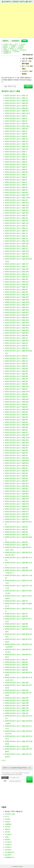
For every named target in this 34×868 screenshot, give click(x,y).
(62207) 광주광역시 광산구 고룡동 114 (16, 233)
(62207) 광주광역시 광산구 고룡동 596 (16, 381)
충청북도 (12, 49)
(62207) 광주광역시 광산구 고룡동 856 (16, 476)
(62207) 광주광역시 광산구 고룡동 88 (16, 177)
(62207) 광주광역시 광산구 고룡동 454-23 (17, 325)
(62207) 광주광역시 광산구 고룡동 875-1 (17, 499)
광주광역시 (23, 50)
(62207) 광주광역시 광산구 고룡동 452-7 (17, 312)
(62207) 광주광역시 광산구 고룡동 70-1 (17, 139)
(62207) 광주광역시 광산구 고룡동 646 (16, 417)
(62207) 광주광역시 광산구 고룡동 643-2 (17, 409)
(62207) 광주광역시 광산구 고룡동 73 (16, 157)
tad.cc (12, 867)
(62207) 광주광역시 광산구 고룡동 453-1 (17, 315)
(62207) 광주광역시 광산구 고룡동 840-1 (17, 463)
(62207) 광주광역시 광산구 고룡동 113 (16, 231)
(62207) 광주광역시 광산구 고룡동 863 (16, 489)
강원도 (5, 49)
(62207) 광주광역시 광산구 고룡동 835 (16, 448)
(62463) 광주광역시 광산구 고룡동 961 (16, 542)
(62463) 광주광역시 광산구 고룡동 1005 (17, 698)
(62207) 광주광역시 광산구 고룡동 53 (16, 116)
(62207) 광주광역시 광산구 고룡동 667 (16, 430)
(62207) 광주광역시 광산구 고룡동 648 (16, 420)
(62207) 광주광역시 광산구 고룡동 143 (16, 267)
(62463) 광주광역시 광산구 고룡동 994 (16, 667)
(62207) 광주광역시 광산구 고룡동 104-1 (17, 208)
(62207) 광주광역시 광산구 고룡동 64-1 (17, 129)
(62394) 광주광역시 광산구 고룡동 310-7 (17, 295)
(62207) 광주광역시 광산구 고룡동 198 (16, 284)
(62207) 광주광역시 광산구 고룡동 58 (16, 121)
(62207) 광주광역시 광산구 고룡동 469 (16, 335)
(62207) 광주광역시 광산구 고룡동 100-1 (17, 195)
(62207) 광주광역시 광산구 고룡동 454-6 (17, 320)
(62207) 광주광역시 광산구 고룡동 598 (16, 384)
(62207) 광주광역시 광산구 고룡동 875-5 (17, 501)
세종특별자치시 (7, 53)
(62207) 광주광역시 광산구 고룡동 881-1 (17, 517)
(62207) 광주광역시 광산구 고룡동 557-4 (17, 348)
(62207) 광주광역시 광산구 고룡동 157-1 (17, 274)
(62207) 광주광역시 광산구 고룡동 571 (16, 358)
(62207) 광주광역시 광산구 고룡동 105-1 (17, 210)
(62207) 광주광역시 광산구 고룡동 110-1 (17, 223)
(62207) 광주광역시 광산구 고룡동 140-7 (17, 256)
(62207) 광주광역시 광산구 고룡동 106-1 (17, 213)
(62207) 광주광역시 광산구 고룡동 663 (16, 422)
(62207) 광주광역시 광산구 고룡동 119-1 (17, 241)
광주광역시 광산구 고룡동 (11, 91)
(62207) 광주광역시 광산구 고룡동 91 (16, 180)
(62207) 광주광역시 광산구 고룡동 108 (16, 218)
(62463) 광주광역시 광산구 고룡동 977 (16, 614)
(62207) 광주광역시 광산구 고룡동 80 (16, 162)
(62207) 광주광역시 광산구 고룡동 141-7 (17, 264)
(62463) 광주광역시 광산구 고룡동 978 (16, 616)
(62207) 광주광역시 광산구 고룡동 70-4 (17, 144)
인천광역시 (6, 50)
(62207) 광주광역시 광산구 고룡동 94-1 (17, 187)
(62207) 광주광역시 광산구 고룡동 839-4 (17, 461)
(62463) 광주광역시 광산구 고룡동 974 (16, 601)
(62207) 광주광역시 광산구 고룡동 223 (16, 287)
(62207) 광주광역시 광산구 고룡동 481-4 (17, 341)
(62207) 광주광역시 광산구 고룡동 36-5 (17, 103)
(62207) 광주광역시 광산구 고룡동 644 (16, 412)
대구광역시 (20, 49)
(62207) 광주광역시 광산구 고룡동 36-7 (17, 106)
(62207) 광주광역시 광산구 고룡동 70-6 (17, 149)
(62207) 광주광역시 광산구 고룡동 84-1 (17, 172)
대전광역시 (15, 50)
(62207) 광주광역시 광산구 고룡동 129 (16, 246)
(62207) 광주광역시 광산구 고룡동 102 (16, 200)
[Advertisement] (17, 20)
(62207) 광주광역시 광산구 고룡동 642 (16, 407)
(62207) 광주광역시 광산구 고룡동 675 (16, 432)
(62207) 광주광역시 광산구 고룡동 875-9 (17, 509)
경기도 (16, 44)
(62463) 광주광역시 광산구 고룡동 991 (16, 660)
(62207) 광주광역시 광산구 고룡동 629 (16, 394)
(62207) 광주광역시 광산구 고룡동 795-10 (17, 438)
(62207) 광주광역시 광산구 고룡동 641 (16, 404)
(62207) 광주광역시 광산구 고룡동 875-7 (17, 506)
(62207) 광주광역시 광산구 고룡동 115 (16, 236)
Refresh (5, 41)
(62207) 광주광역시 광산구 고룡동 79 (16, 159)
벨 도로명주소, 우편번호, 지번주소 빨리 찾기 (17, 2)
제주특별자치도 (7, 52)
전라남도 (22, 46)
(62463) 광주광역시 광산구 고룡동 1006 (17, 700)
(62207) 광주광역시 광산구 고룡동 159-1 (17, 277)
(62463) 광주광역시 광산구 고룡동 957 (16, 529)
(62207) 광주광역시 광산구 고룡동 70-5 (17, 147)
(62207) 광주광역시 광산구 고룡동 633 (16, 397)
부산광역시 (21, 47)
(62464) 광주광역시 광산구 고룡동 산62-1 (17, 126)
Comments (15, 41)
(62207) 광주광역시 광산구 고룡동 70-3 (17, 141)
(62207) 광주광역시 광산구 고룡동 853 (16, 473)
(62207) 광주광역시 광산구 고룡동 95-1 (17, 190)
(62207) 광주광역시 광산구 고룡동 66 (16, 134)
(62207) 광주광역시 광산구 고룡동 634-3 (17, 399)
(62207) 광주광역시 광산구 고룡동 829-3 (17, 443)
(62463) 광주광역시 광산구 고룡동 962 (16, 545)
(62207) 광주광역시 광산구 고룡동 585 (16, 374)
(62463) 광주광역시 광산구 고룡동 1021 (17, 713)
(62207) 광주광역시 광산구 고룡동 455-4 (17, 330)
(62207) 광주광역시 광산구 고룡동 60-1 (17, 124)
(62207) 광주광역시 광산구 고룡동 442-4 (17, 307)
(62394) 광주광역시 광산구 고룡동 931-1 (17, 519)
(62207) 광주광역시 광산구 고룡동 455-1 (17, 328)
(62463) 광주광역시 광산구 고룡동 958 (16, 532)
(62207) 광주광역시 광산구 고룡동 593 (16, 379)
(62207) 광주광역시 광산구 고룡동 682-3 (17, 435)
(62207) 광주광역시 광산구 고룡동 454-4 (17, 318)
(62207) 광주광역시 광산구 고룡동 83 (16, 167)
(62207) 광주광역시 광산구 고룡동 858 (16, 478)
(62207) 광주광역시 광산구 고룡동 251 (16, 290)
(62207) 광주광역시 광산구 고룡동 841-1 (17, 466)
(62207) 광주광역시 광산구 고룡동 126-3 (17, 244)
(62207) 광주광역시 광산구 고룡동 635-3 (17, 402)
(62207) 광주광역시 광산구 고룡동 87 (16, 175)
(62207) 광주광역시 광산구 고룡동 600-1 (17, 387)
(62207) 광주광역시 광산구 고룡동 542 (16, 343)
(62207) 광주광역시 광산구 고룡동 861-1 (17, 484)
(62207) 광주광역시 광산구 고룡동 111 (16, 226)
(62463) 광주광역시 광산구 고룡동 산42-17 (18, 113)
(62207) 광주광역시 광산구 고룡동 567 (16, 356)
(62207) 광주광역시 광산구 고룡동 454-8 (17, 323)
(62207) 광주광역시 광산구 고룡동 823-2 (17, 440)
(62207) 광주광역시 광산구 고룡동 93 (16, 185)
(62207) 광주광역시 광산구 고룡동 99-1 (17, 192)
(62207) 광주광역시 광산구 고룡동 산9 (16, 95)
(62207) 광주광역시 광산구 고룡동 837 (16, 455)
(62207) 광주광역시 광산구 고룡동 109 (16, 221)
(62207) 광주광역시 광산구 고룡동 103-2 (17, 205)
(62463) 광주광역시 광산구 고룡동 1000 (17, 683)
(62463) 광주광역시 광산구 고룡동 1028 (17, 746)
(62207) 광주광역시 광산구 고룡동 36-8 (17, 108)
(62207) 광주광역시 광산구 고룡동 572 (16, 361)
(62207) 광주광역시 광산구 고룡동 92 (16, 182)
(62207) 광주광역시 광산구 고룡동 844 (16, 468)
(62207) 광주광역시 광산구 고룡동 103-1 (17, 203)
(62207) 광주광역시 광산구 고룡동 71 (16, 152)
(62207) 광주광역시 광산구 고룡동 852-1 (17, 471)
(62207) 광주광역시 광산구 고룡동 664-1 (17, 425)
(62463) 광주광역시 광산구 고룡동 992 (16, 662)
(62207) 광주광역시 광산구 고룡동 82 (16, 164)
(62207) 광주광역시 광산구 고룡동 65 (16, 131)
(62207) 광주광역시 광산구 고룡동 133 (16, 249)
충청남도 (6, 47)
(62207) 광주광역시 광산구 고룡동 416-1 (17, 305)
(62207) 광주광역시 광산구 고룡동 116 (16, 238)
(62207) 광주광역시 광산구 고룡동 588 (16, 376)
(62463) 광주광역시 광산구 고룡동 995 (16, 670)
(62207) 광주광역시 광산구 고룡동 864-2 (17, 494)
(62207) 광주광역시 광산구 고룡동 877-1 (17, 512)
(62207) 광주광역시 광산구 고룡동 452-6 (17, 310)
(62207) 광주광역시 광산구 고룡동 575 (16, 364)
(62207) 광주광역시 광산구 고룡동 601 (16, 389)
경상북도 (23, 44)
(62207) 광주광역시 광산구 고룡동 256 (16, 292)
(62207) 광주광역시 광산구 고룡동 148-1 (17, 269)
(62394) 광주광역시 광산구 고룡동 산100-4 (18, 198)
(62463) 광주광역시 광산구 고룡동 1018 (17, 708)
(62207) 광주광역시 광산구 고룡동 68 (16, 136)
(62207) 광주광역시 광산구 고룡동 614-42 (17, 392)
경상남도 (6, 46)
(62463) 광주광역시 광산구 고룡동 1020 (17, 711)
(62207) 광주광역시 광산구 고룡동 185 (16, 279)
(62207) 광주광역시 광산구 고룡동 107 (16, 215)
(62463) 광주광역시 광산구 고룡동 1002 (17, 690)
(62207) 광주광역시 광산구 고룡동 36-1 (17, 101)
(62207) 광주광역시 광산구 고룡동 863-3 (17, 491)
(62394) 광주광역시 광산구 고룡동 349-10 (17, 302)
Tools (24, 41)
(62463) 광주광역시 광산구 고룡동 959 (16, 535)
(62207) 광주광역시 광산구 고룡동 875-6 (17, 504)
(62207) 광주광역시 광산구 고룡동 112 (16, 228)
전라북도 (13, 47)
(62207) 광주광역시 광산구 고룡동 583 (16, 371)
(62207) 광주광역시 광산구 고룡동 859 (16, 481)
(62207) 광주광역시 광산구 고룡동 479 (16, 338)
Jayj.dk (18, 867)
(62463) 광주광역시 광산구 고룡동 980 (16, 624)
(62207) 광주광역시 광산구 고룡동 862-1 (17, 486)
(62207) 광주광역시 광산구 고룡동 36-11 (17, 111)
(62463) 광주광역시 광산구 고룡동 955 (16, 527)
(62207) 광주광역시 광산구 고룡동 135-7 (17, 254)
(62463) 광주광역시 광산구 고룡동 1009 (17, 706)
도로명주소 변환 (7, 44)
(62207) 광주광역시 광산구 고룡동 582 (16, 369)
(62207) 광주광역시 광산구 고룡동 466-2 (17, 333)
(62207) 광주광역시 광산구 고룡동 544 (16, 346)
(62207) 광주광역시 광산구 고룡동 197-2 (17, 282)
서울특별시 (14, 46)
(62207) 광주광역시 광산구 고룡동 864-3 (17, 496)
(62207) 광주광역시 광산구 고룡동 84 (16, 170)
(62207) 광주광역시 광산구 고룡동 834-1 (17, 445)
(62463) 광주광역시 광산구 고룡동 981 (16, 626)
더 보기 (4, 760)
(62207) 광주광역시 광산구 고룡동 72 (16, 154)
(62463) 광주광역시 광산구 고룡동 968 (16, 568)
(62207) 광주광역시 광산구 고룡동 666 (16, 427)
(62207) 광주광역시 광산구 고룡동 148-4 (17, 272)
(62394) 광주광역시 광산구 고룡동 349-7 (17, 297)
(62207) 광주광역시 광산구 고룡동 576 (16, 366)
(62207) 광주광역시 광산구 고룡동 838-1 (17, 458)
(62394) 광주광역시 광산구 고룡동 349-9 (17, 300)
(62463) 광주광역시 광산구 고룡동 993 (16, 665)
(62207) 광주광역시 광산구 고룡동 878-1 (17, 514)
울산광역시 (17, 52)
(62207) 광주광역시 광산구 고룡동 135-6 (17, 251)
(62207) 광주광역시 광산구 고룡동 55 (16, 118)
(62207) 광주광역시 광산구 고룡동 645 (16, 415)
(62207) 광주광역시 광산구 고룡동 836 (16, 450)
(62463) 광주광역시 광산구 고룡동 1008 (17, 703)
